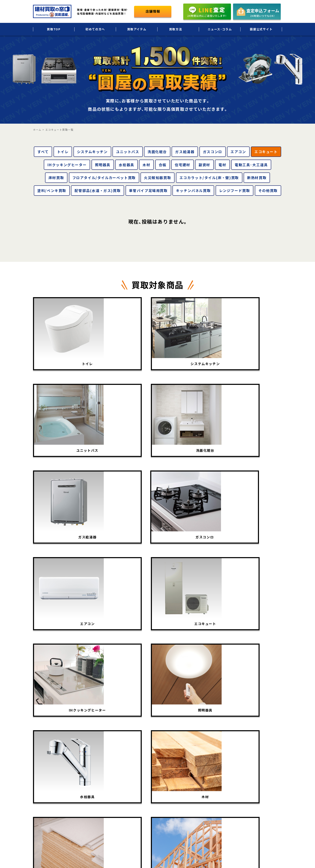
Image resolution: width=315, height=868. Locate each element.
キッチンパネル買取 (193, 190)
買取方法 (176, 29)
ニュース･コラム (220, 29)
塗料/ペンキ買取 (52, 190)
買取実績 (169, 780)
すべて (43, 152)
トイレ (63, 152)
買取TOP (54, 29)
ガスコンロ (213, 152)
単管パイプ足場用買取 (148, 190)
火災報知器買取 (157, 178)
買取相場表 (171, 789)
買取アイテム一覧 (175, 771)
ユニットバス (128, 152)
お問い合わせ (267, 789)
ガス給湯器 (185, 152)
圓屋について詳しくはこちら (250, 805)
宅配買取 (212, 763)
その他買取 (268, 190)
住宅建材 (182, 165)
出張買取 (212, 754)
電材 (222, 165)
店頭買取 (212, 780)
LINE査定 (212, 789)
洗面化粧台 (157, 152)
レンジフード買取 (235, 190)
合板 (163, 165)
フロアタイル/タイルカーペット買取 (104, 178)
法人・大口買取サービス (223, 771)
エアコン (238, 152)
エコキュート (266, 152)
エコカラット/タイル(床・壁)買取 (209, 178)
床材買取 (56, 178)
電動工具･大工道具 (251, 165)
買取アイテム (137, 29)
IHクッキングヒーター (67, 165)
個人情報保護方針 (270, 771)
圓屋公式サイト (261, 29)
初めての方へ (95, 29)
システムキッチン (92, 152)
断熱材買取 (257, 178)
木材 (146, 165)
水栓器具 (126, 165)
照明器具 (103, 165)
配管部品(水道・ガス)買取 (98, 190)
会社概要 (264, 763)
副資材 (204, 165)
